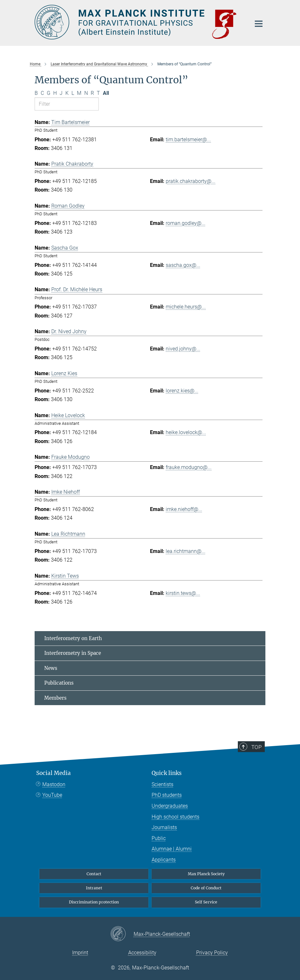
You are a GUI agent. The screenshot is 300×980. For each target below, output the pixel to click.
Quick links (167, 773)
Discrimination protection (94, 902)
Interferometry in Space (73, 653)
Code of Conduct (206, 888)
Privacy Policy (212, 953)
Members (55, 698)
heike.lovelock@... (186, 432)
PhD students (167, 795)
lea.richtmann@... (186, 551)
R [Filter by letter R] (92, 93)
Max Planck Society (206, 874)
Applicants (164, 860)
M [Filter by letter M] (79, 93)
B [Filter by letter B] (36, 93)
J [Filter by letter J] (61, 93)
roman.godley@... (186, 223)
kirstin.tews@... (183, 593)
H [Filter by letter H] (55, 93)
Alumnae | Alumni (172, 849)
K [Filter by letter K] (67, 93)
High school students (175, 817)
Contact (94, 874)
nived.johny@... (183, 349)
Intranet (94, 888)
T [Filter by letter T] (98, 93)
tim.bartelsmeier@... (188, 140)
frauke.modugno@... (189, 467)
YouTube (52, 795)
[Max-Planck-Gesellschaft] (122, 934)
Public (159, 838)
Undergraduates (170, 806)
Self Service (206, 902)
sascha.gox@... (183, 265)
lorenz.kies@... (182, 391)
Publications (59, 683)
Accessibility (142, 953)
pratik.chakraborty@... (191, 181)
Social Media (54, 773)
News (51, 668)
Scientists (162, 784)
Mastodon (54, 784)
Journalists (164, 827)
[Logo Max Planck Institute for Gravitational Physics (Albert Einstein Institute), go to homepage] (139, 22)
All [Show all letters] (106, 93)
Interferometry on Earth (73, 638)
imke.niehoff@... (184, 509)
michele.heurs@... (186, 307)
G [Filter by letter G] (49, 93)
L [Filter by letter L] (73, 93)
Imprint (80, 953)
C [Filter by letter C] (42, 93)
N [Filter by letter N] (86, 93)
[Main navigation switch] (259, 24)
